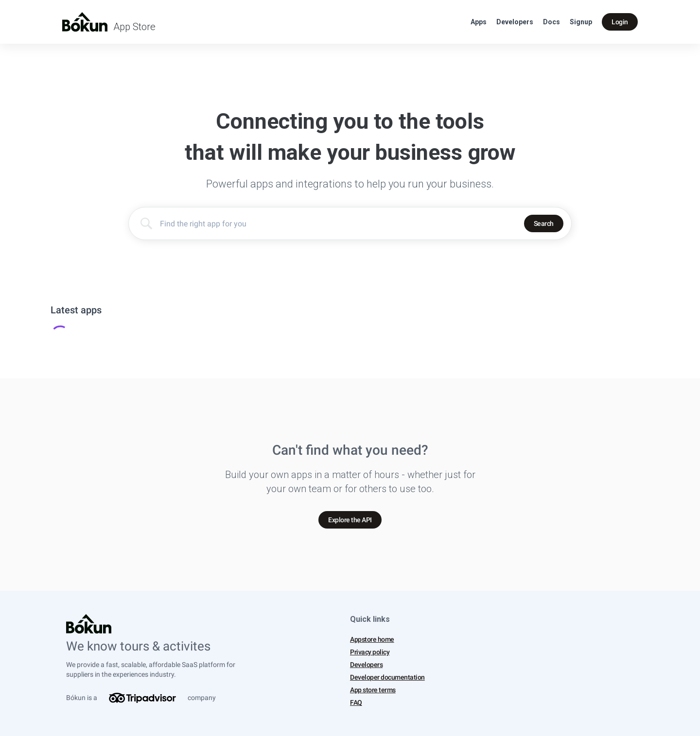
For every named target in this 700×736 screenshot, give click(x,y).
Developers (515, 22)
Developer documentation (387, 677)
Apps (479, 22)
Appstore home (372, 639)
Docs (551, 22)
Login (620, 22)
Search (544, 223)
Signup (581, 22)
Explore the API (350, 520)
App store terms (373, 690)
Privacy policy (370, 652)
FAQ (356, 702)
